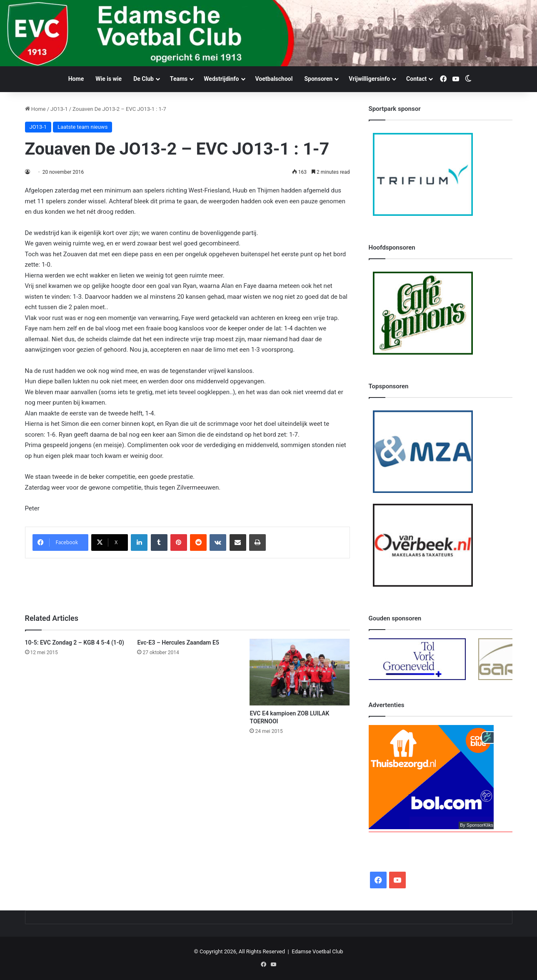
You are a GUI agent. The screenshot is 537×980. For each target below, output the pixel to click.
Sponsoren (318, 79)
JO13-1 (59, 109)
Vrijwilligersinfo (369, 79)
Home (76, 79)
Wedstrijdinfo (221, 79)
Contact (416, 79)
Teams (179, 79)
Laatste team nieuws (82, 127)
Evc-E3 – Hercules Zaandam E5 (178, 642)
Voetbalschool (274, 79)
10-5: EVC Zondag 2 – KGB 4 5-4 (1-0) (75, 642)
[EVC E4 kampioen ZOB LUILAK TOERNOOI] (300, 672)
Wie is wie (109, 79)
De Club (144, 79)
